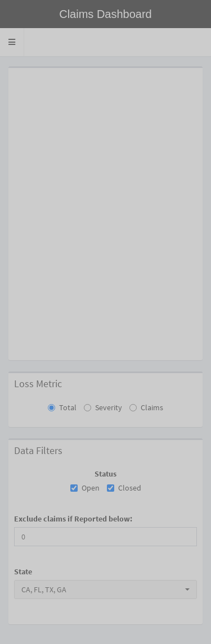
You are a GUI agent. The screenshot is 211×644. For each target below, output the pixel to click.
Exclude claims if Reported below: (73, 519)
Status (105, 474)
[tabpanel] (105, 350)
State (23, 572)
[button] (12, 42)
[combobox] (105, 589)
